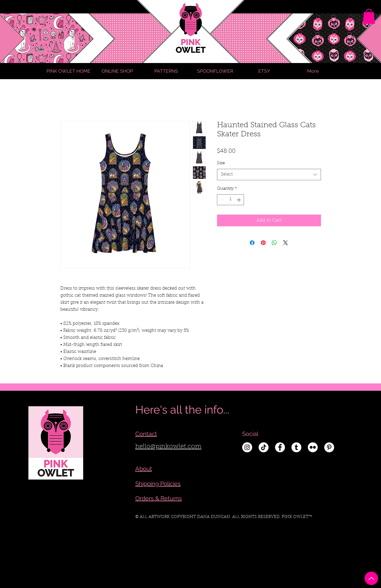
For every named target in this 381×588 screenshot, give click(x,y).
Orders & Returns (159, 498)
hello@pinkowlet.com (168, 447)
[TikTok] (264, 447)
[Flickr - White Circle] (313, 447)
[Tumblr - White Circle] (296, 447)
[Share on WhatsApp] (274, 243)
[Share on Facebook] (252, 243)
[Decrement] (222, 200)
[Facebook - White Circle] (280, 447)
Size (221, 163)
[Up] (371, 578)
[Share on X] (286, 243)
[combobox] (269, 175)
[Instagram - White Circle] (247, 447)
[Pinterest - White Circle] (329, 447)
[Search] (328, 40)
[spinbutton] (230, 200)
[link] (369, 16)
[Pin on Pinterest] (263, 243)
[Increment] (239, 200)
